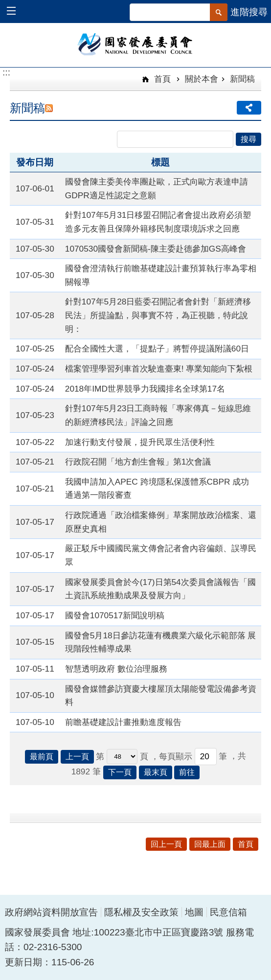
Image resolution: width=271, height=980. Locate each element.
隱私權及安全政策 (141, 912)
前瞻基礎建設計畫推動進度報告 (123, 722)
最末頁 (156, 772)
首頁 (161, 79)
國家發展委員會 (136, 44)
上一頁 (77, 757)
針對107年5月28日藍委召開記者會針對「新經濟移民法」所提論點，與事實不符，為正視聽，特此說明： (158, 315)
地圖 (194, 912)
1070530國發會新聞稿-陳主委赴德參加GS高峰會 (156, 249)
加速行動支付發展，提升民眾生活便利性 (140, 442)
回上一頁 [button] (166, 844)
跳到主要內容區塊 (5, 5)
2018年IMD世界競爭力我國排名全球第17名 (145, 389)
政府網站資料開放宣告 (51, 912)
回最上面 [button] (210, 844)
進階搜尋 (249, 12)
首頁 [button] (246, 844)
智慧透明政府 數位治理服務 (116, 669)
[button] (16, 12)
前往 (187, 772)
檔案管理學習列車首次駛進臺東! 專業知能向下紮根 (159, 369)
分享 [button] (249, 108)
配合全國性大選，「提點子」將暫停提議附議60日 (157, 349)
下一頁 (120, 772)
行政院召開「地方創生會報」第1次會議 (138, 462)
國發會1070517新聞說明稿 (115, 615)
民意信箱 (228, 912)
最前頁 (42, 757)
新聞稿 (242, 79)
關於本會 (202, 79)
